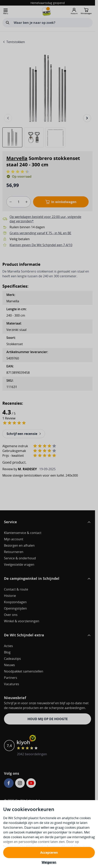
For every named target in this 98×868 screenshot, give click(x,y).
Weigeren (49, 862)
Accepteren (49, 853)
